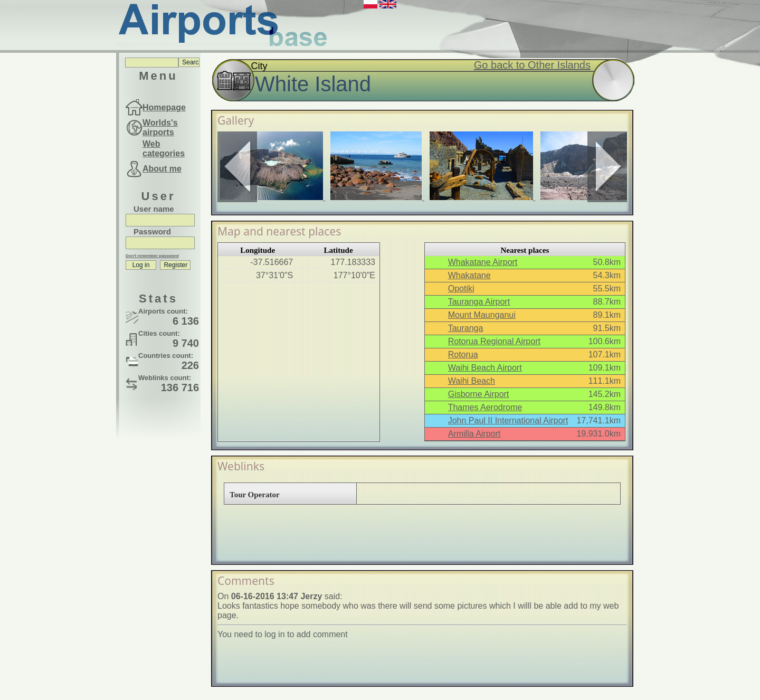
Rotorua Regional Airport (494, 341)
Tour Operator (255, 495)
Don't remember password (152, 256)
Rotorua (463, 354)
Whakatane (469, 275)
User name (154, 209)
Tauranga (466, 328)
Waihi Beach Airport (485, 368)
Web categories (164, 149)
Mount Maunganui (482, 315)
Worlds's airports (160, 127)
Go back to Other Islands (532, 65)
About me (162, 169)
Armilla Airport (474, 434)
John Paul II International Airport (508, 420)
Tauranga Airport (479, 302)
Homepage (164, 107)
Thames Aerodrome (485, 407)
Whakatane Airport (483, 262)
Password (152, 231)
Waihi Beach (472, 381)
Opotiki (461, 288)
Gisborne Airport (479, 394)
